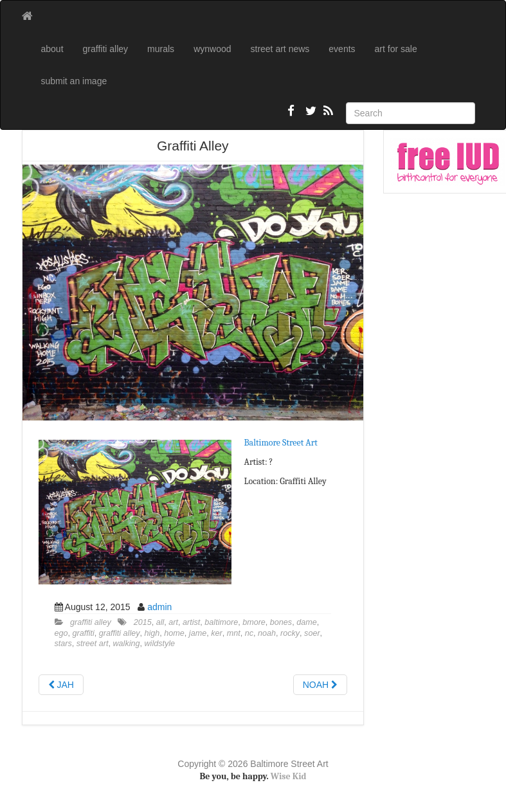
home (174, 633)
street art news (280, 49)
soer (312, 633)
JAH (61, 685)
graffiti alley (106, 49)
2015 (143, 622)
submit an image (74, 81)
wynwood (212, 49)
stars (63, 644)
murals (161, 49)
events (342, 49)
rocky (290, 633)
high (152, 633)
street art (93, 644)
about (52, 49)
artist (191, 622)
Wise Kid (289, 776)
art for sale (396, 49)
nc (249, 633)
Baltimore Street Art (281, 443)
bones (281, 622)
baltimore (221, 622)
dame (307, 622)
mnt (234, 633)
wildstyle (160, 644)
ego (61, 633)
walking (127, 644)
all (160, 622)
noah (267, 633)
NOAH (320, 685)
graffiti (84, 633)
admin (159, 607)
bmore (254, 622)
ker (217, 633)
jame (198, 633)
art (173, 622)
